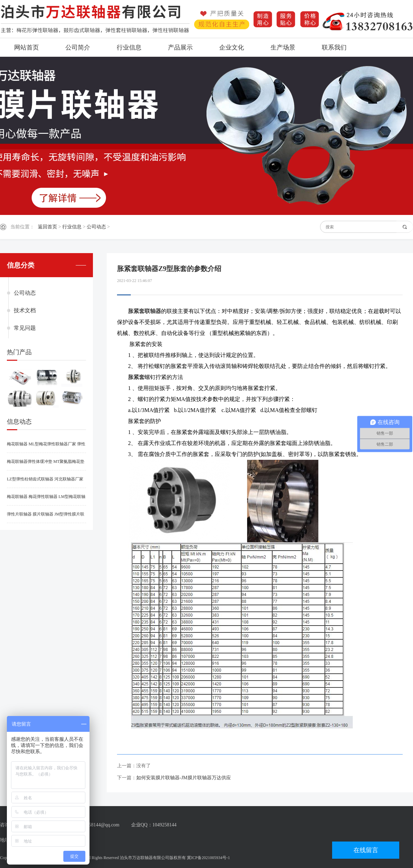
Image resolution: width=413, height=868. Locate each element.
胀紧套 (136, 377)
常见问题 (25, 328)
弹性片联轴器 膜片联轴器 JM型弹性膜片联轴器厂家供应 (46, 517)
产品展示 (180, 47)
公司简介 (78, 47)
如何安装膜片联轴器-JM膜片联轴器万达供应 (184, 778)
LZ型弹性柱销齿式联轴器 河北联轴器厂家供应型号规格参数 (45, 482)
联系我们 (334, 47)
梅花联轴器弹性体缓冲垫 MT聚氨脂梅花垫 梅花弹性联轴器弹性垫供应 (46, 465)
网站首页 (27, 47)
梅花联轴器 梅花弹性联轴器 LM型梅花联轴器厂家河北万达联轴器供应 (46, 500)
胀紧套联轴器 (145, 311)
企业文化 (232, 47)
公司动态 (96, 227)
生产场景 (283, 47)
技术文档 (25, 310)
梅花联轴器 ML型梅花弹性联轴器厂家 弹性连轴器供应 (46, 447)
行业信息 (129, 47)
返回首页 (47, 227)
